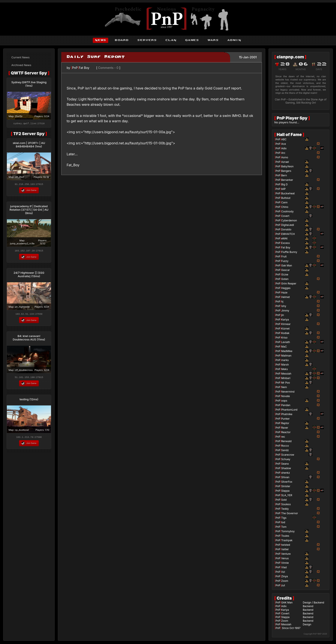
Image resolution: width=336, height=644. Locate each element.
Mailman (286, 356)
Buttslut (286, 198)
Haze (284, 293)
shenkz (286, 473)
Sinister (286, 486)
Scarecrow (288, 455)
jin (283, 315)
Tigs (284, 518)
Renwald (286, 441)
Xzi (283, 572)
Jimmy (285, 311)
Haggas (286, 288)
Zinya (284, 576)
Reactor (286, 432)
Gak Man (286, 265)
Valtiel (285, 549)
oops (284, 401)
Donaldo (286, 229)
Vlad (284, 567)
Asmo (285, 157)
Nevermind (288, 392)
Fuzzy (285, 261)
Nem (284, 387)
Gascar (285, 270)
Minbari (286, 378)
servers (147, 40)
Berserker (287, 180)
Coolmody (287, 211)
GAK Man (287, 602)
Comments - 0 (108, 68)
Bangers (286, 171)
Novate (285, 396)
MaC (284, 347)
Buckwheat (288, 193)
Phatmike (287, 414)
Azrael (285, 162)
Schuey (286, 459)
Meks (284, 369)
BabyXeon (287, 166)
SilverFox (287, 482)
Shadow (286, 468)
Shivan (285, 477)
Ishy (284, 306)
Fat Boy (84, 68)
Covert (285, 216)
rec (283, 437)
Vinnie (285, 563)
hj (282, 302)
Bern (284, 175)
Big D (284, 184)
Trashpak (287, 540)
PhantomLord (289, 410)
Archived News (21, 65)
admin (234, 40)
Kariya (285, 320)
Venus (285, 558)
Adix (284, 148)
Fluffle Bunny (289, 252)
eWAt (284, 238)
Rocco (285, 446)
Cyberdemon (289, 220)
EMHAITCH (288, 234)
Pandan (286, 405)
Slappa (285, 491)
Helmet (285, 297)
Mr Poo (286, 383)
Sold (284, 500)
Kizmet (285, 329)
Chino (285, 207)
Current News (20, 57)
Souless (286, 504)
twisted (286, 545)
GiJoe (285, 274)
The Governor (289, 513)
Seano (285, 464)
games (192, 40)
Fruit (284, 256)
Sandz (285, 450)
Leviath (286, 342)
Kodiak (285, 333)
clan (171, 40)
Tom (284, 527)
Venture (286, 554)
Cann (284, 202)
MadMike (287, 351)
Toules (285, 536)
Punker (285, 419)
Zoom (285, 581)
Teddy (285, 509)
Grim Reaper (289, 283)
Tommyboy (288, 531)
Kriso (284, 338)
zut (283, 585)
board (122, 40)
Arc (283, 153)
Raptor (285, 423)
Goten (285, 279)
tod (283, 522)
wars (213, 40)
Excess (285, 243)
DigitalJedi (288, 225)
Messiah (286, 374)
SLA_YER (287, 495)
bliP (283, 189)
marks (285, 360)
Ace (283, 144)
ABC (284, 139)
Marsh (285, 365)
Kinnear (286, 324)
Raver (285, 428)
